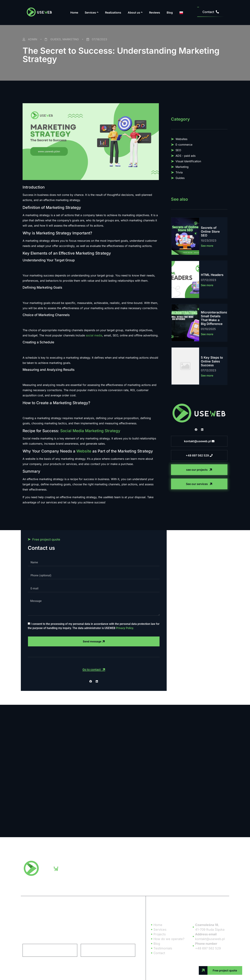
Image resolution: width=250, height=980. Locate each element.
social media (94, 335)
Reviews (155, 13)
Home (74, 13)
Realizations (113, 13)
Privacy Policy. (125, 628)
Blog (170, 13)
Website (84, 451)
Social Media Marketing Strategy (90, 431)
